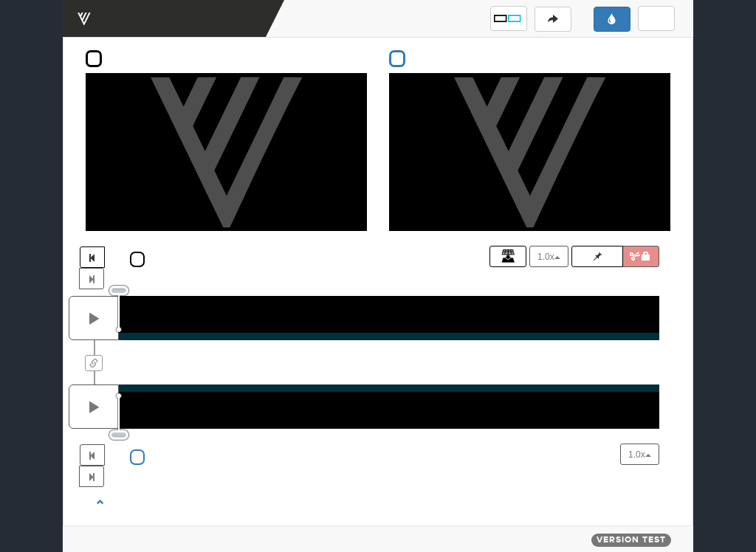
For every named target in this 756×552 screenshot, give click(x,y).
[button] (509, 18)
